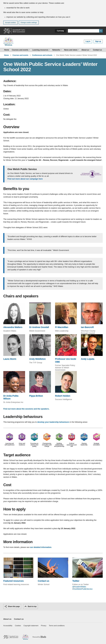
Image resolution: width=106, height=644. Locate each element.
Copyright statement (31, 626)
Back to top (31, 606)
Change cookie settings (29, 23)
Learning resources (40, 50)
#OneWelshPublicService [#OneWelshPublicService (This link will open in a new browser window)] (82, 589)
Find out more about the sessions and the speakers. (26, 409)
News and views (71, 50)
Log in (88, 41)
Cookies (18, 626)
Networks (56, 50)
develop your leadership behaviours (53, 422)
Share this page (12, 606)
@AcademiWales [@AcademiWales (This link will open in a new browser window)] (79, 587)
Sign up (98, 41)
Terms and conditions (57, 626)
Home (7, 50)
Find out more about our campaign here (25, 179)
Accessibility (8, 626)
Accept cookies (11, 23)
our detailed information (41, 547)
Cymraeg (60, 31)
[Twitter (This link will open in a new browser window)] (88, 570)
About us (85, 50)
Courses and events (20, 50)
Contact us (97, 50)
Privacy (44, 626)
